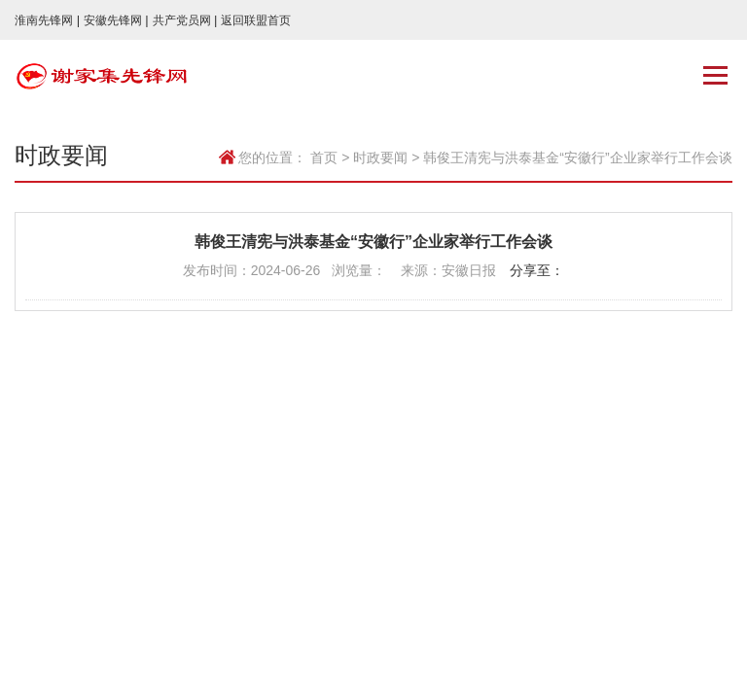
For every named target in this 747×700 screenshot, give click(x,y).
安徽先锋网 (116, 20)
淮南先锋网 (47, 20)
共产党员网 (185, 20)
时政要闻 (380, 157)
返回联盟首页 (256, 20)
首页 (324, 157)
